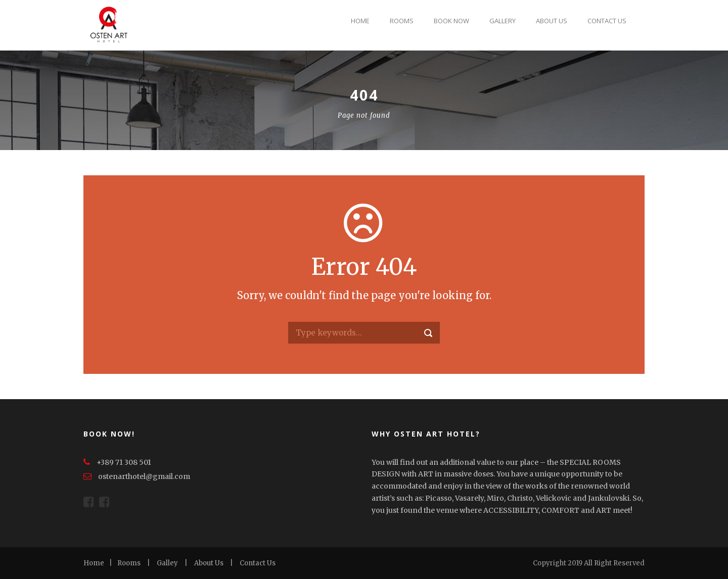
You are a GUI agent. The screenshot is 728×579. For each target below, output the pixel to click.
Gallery (503, 21)
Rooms (402, 21)
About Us (552, 21)
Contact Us (607, 21)
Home (360, 21)
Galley (167, 563)
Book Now (451, 21)
